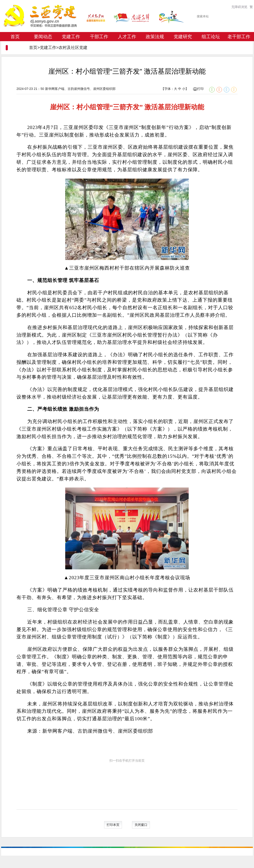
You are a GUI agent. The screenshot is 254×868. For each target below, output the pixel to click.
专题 (15, 46)
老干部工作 (239, 37)
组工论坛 (211, 37)
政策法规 (155, 37)
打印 (198, 89)
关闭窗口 (141, 825)
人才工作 (127, 37)
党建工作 (71, 37)
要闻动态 (43, 37)
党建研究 (183, 37)
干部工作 (99, 37)
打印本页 (113, 825)
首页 (15, 37)
